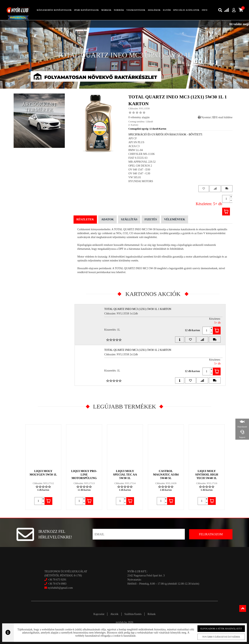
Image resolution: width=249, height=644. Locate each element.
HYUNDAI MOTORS (141, 181)
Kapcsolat (99, 614)
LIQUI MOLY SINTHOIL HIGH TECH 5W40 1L (207, 475)
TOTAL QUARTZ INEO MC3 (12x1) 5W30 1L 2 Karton (138, 350)
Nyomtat (204, 117)
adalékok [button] (154, 10)
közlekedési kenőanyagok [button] (54, 10)
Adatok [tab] (107, 219)
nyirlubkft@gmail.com (59, 588)
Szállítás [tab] (129, 219)
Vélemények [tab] (174, 219)
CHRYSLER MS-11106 (142, 154)
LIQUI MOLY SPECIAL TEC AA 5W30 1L (125, 475)
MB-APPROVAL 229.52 (142, 162)
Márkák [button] (107, 10)
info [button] (205, 10)
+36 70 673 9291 (57, 580)
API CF (133, 138)
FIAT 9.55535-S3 (138, 158)
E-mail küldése (223, 117)
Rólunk (151, 614)
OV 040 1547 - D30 (139, 170)
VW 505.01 (135, 177)
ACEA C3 (134, 146)
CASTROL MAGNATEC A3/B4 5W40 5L (166, 475)
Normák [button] (119, 10)
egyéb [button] (167, 10)
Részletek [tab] (85, 219)
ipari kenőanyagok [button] (87, 10)
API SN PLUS (136, 142)
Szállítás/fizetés (133, 614)
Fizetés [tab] (151, 219)
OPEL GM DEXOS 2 (140, 166)
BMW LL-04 (136, 150)
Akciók (114, 614)
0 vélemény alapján (139, 117)
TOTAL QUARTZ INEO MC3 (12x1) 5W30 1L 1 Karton (138, 309)
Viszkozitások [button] (136, 10)
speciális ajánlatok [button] (186, 10)
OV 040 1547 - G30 (139, 173)
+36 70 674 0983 (57, 584)
